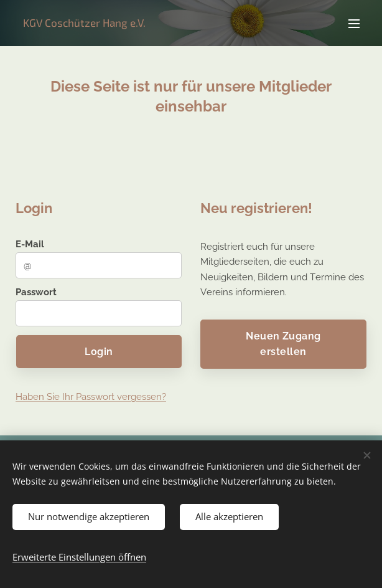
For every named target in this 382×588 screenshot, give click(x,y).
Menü (354, 24)
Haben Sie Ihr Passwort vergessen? (91, 397)
